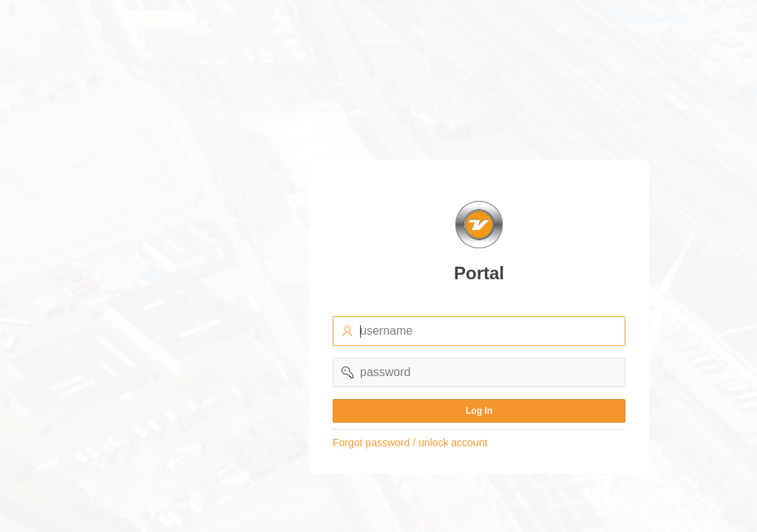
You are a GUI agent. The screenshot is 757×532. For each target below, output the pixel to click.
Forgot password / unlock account (410, 443)
